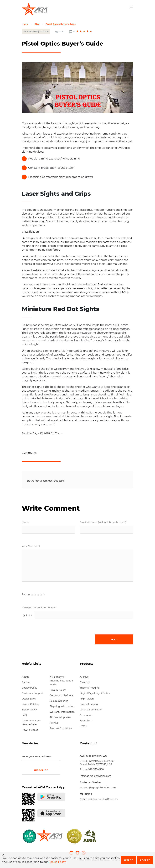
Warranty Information (62, 712)
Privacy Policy (58, 690)
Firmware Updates (60, 717)
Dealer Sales (29, 699)
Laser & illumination (91, 710)
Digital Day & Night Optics (95, 693)
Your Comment (31, 546)
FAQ (24, 715)
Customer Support (32, 693)
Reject (128, 860)
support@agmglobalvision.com (98, 788)
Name (25, 522)
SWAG (84, 726)
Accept (145, 860)
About (25, 677)
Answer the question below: (39, 608)
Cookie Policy (29, 688)
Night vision (87, 699)
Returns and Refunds (62, 695)
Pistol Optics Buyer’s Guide (61, 24)
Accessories (87, 715)
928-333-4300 (96, 769)
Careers (26, 682)
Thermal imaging (90, 688)
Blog (37, 24)
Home (25, 24)
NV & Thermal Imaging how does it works (61, 681)
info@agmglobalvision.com (96, 776)
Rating (26, 594)
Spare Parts (86, 721)
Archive (54, 723)
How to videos (30, 730)
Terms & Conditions (61, 728)
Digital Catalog (30, 704)
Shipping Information (62, 706)
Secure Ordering (59, 701)
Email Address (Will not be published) (103, 522)
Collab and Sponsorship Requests (99, 799)
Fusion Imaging (89, 704)
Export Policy (29, 710)
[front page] (50, 836)
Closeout (85, 682)
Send (114, 640)
